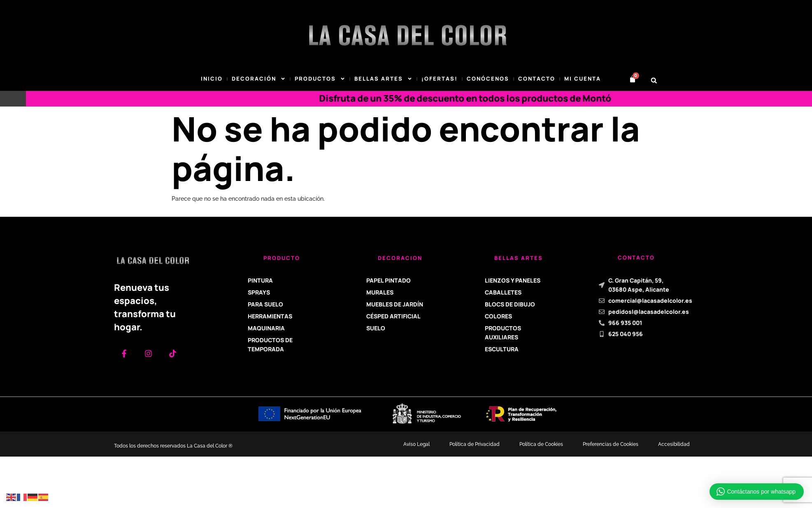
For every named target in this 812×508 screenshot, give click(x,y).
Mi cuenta (583, 79)
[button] (654, 80)
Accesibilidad (674, 444)
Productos (320, 79)
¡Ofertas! (440, 79)
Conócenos (488, 79)
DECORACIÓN (259, 79)
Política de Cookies (541, 444)
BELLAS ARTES (383, 79)
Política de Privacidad (475, 444)
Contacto (537, 79)
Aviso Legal (416, 444)
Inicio (212, 79)
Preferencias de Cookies (611, 444)
